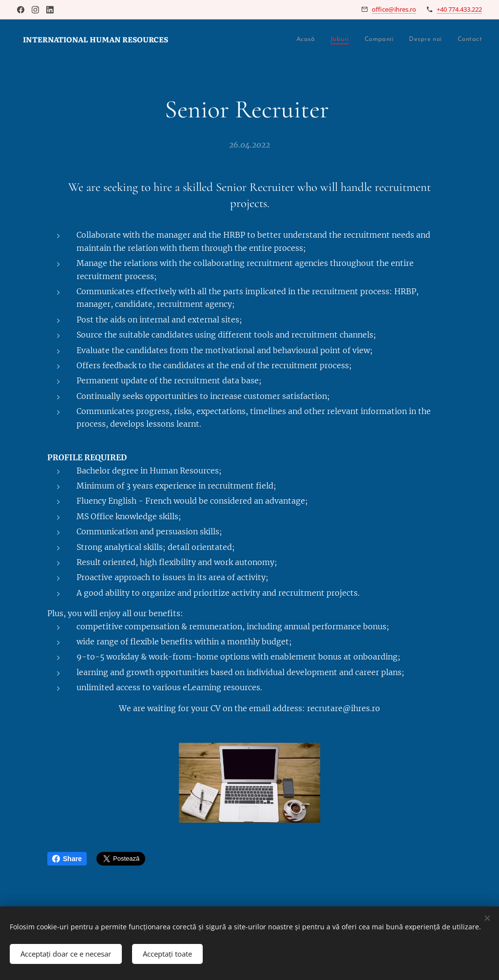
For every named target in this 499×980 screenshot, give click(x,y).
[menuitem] (234, 40)
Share (67, 859)
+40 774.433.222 (459, 9)
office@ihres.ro (394, 9)
